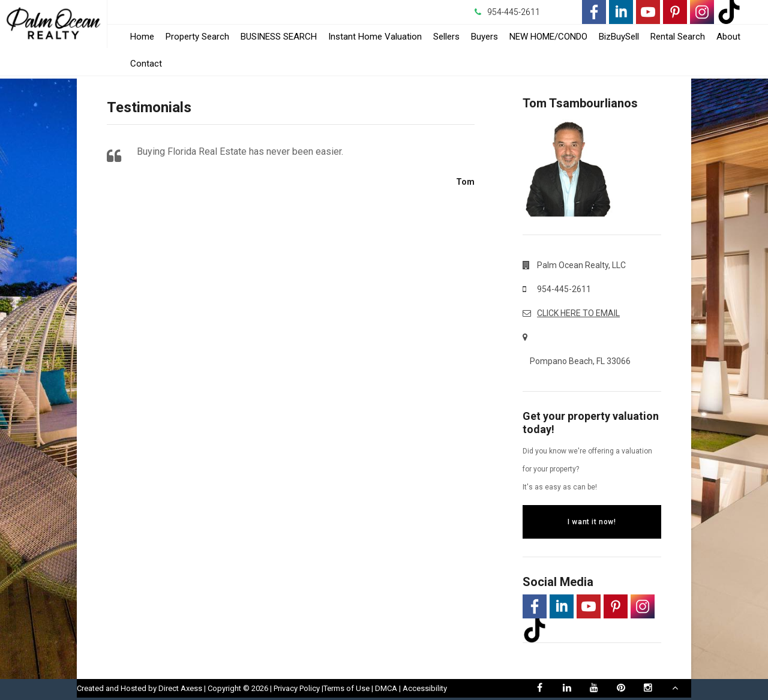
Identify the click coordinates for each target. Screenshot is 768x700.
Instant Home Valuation (375, 37)
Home (142, 37)
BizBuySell (619, 37)
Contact (146, 64)
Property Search (197, 37)
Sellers (446, 37)
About (728, 37)
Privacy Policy (297, 688)
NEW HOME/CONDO (548, 37)
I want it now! (592, 522)
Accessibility (425, 688)
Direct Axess (180, 688)
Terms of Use (346, 688)
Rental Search (678, 37)
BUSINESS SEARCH (279, 37)
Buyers (484, 37)
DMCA (386, 688)
